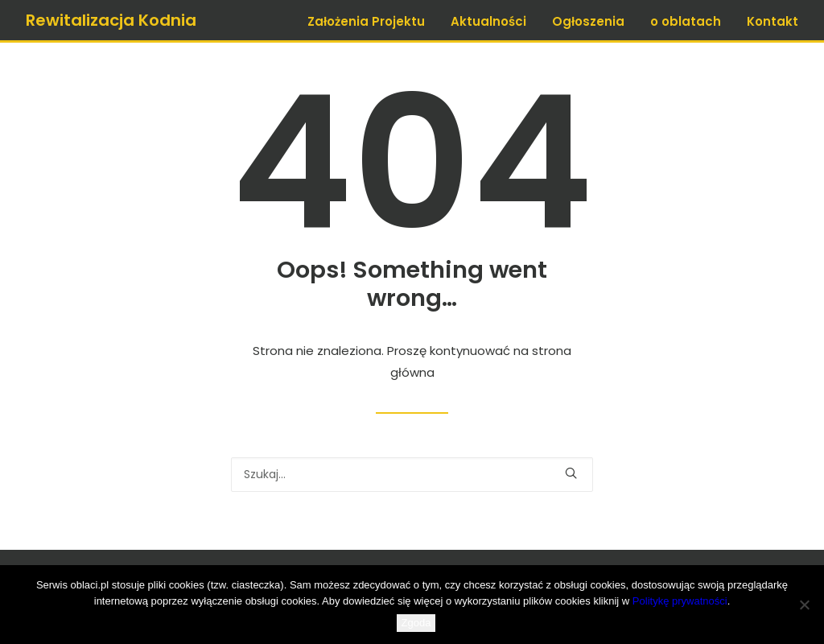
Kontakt (772, 21)
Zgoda (416, 623)
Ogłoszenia (588, 21)
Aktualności (488, 21)
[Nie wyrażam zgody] (804, 605)
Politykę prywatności (680, 601)
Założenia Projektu (366, 21)
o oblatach (686, 21)
